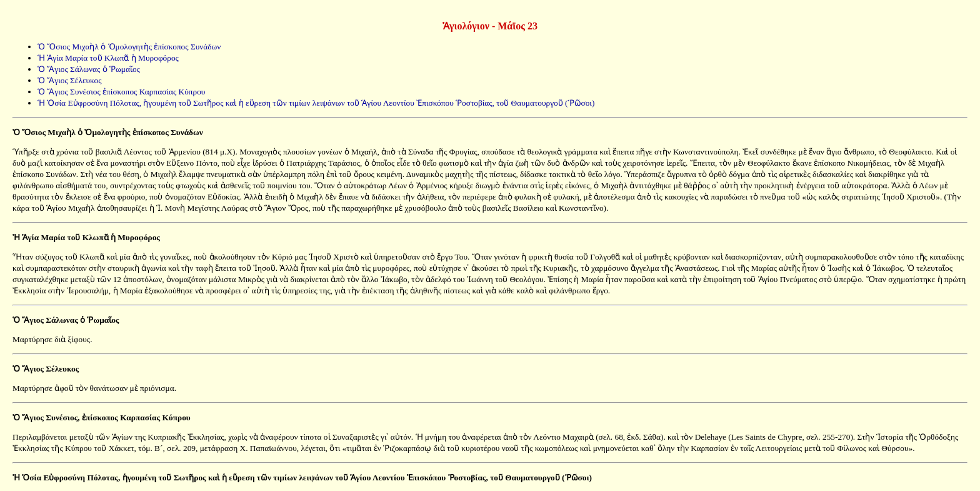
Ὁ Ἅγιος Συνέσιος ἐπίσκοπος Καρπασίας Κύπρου (121, 92)
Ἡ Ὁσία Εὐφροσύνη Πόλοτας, (66, 478)
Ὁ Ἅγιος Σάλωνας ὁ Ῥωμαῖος (89, 69)
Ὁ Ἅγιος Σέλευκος (69, 80)
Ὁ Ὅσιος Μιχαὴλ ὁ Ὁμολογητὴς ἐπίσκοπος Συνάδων (129, 47)
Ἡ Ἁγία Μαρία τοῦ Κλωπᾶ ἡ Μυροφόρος (108, 58)
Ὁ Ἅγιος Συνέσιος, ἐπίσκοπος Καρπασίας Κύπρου (102, 418)
